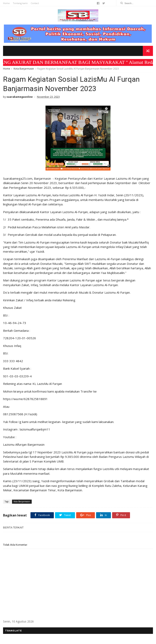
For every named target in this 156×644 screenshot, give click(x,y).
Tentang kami (20, 3)
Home (6, 3)
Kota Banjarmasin (24, 69)
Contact (35, 3)
